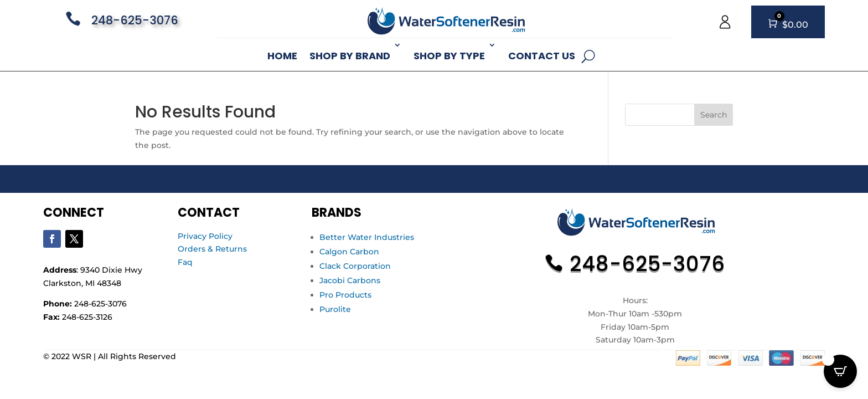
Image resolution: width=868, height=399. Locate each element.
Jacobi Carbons (350, 280)
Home (282, 56)
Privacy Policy (205, 236)
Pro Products (345, 295)
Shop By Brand (350, 56)
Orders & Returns (212, 249)
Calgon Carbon (349, 252)
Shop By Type (449, 56)
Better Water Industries (367, 237)
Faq (185, 262)
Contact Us (542, 56)
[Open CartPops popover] (840, 371)
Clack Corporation (355, 266)
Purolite (335, 309)
